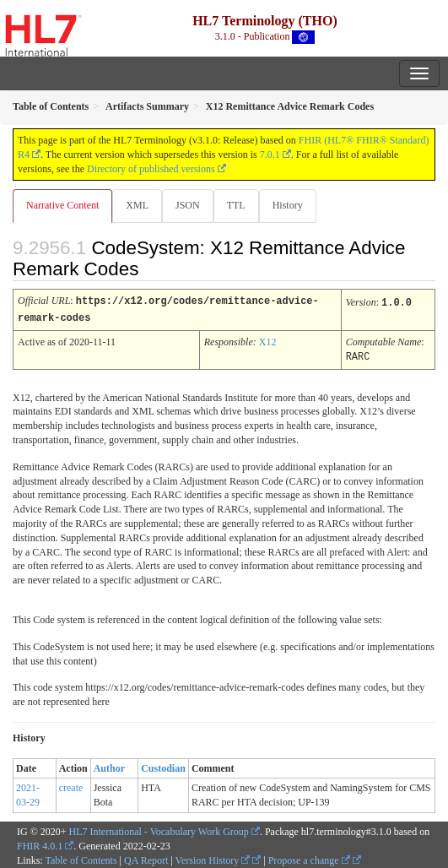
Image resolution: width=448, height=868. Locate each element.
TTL (236, 205)
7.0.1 (270, 155)
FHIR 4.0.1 (40, 844)
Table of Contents (81, 858)
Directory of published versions (151, 169)
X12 (268, 340)
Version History (213, 858)
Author (109, 766)
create (71, 785)
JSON (188, 205)
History (288, 205)
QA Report (146, 858)
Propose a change (309, 858)
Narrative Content (62, 205)
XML (137, 205)
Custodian (163, 766)
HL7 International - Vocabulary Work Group (159, 829)
